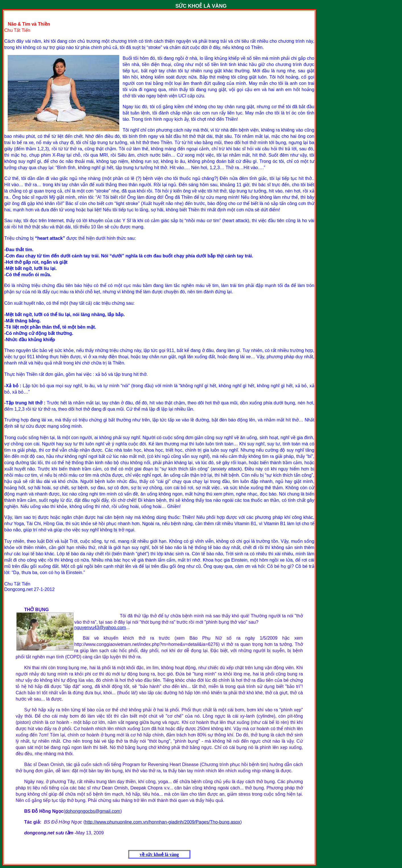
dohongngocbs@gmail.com (93, 811)
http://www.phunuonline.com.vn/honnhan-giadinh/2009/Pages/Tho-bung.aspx (162, 822)
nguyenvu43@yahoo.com (100, 628)
